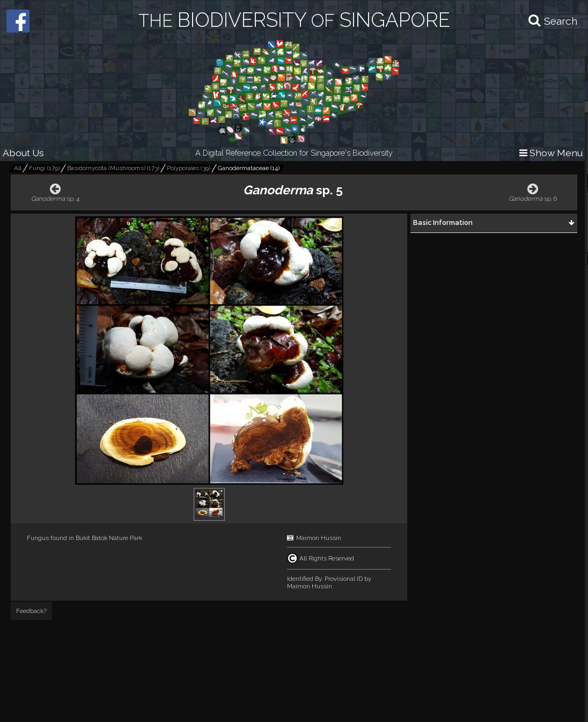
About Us (23, 153)
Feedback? (31, 611)
